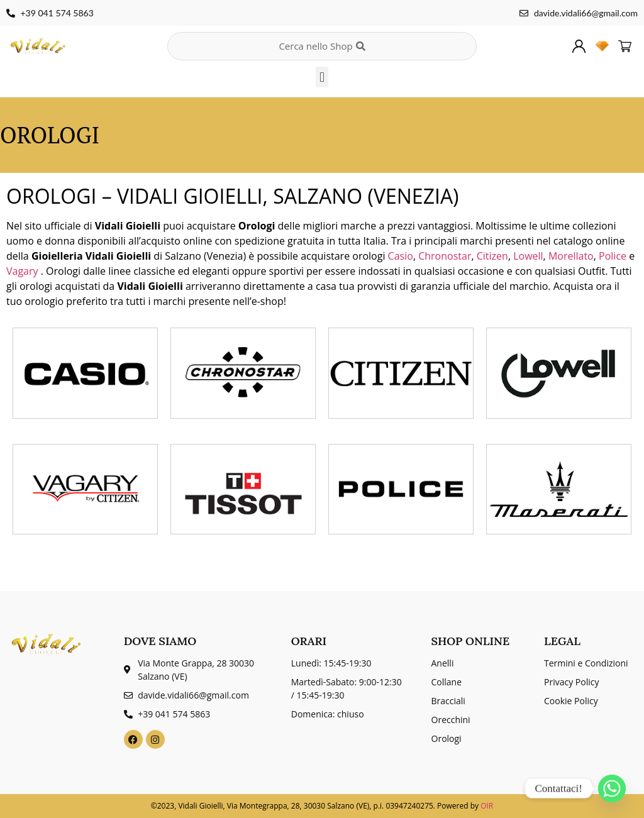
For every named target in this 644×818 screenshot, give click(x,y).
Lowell (528, 256)
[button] (322, 77)
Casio (401, 256)
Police (614, 256)
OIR (487, 806)
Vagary (24, 271)
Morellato (571, 256)
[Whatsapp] (612, 788)
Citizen (492, 256)
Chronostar (445, 256)
